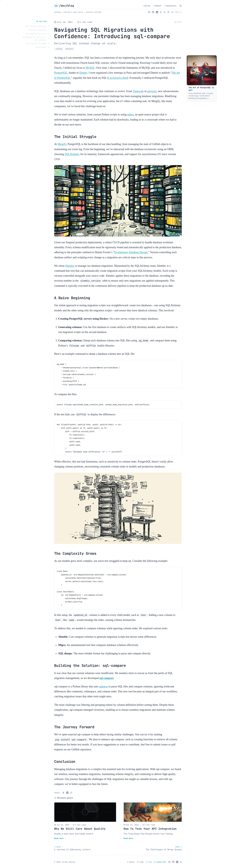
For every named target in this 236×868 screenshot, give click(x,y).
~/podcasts (170, 6)
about (131, 862)
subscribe (160, 862)
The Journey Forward (36, 43)
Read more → (60, 838)
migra (130, 114)
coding (59, 49)
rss (149, 862)
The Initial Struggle (36, 26)
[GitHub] (153, 12)
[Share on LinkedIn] (67, 793)
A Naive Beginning (37, 30)
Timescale (138, 91)
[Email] (149, 12)
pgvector (152, 91)
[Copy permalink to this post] (178, 22)
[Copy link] (71, 793)
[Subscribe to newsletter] (168, 12)
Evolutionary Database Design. (131, 252)
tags (140, 862)
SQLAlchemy (72, 154)
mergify (69, 49)
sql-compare (106, 678)
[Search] (177, 12)
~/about (157, 6)
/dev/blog (64, 6)
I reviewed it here (118, 78)
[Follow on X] (161, 12)
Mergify (62, 144)
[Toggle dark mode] (181, 6)
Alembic (70, 266)
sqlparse (103, 686)
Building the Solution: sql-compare (35, 39)
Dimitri (83, 73)
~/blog (146, 6)
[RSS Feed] (165, 12)
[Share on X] (63, 793)
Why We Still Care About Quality (80, 829)
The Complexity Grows (36, 34)
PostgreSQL (61, 73)
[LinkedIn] (157, 12)
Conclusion (41, 47)
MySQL (90, 68)
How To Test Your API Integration (150, 829)
